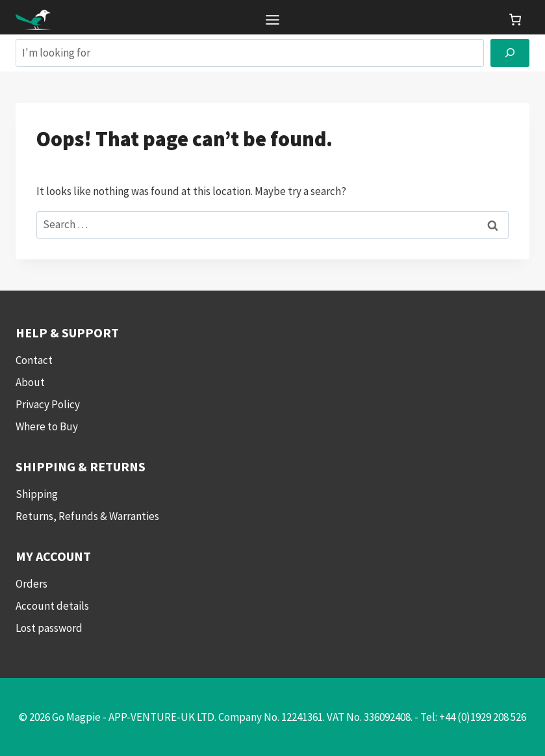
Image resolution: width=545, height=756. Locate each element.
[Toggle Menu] (272, 20)
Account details (52, 606)
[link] (515, 20)
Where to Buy (47, 426)
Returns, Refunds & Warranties (87, 516)
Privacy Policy (48, 404)
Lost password (49, 628)
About (30, 382)
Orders (32, 584)
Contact (34, 360)
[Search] (510, 53)
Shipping (37, 494)
